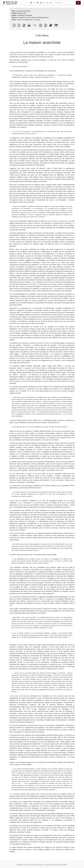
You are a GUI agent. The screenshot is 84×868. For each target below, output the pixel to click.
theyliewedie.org (43, 18)
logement (29, 15)
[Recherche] (65, 3)
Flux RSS (27, 865)
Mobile (65, 865)
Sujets (48, 865)
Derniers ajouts (56, 865)
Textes (34, 865)
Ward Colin (23, 13)
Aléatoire (20, 865)
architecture (21, 15)
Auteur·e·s (41, 865)
